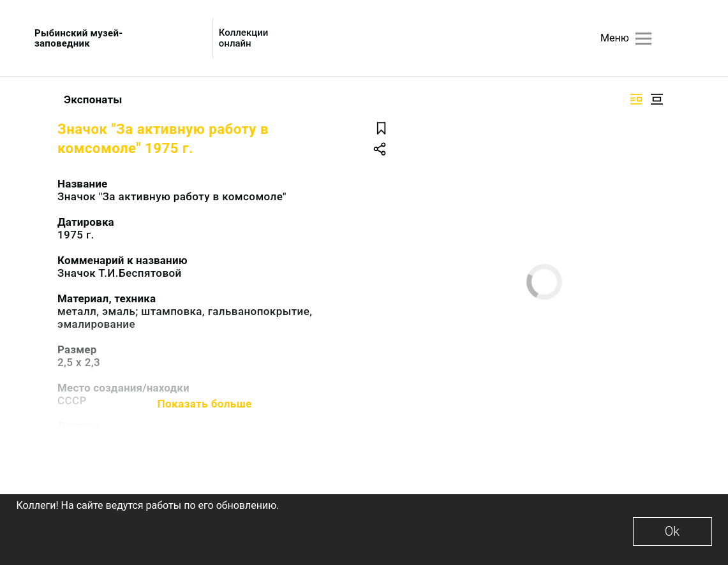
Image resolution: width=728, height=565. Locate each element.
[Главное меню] (643, 39)
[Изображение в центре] (657, 99)
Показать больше (205, 404)
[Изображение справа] (636, 99)
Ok (672, 531)
